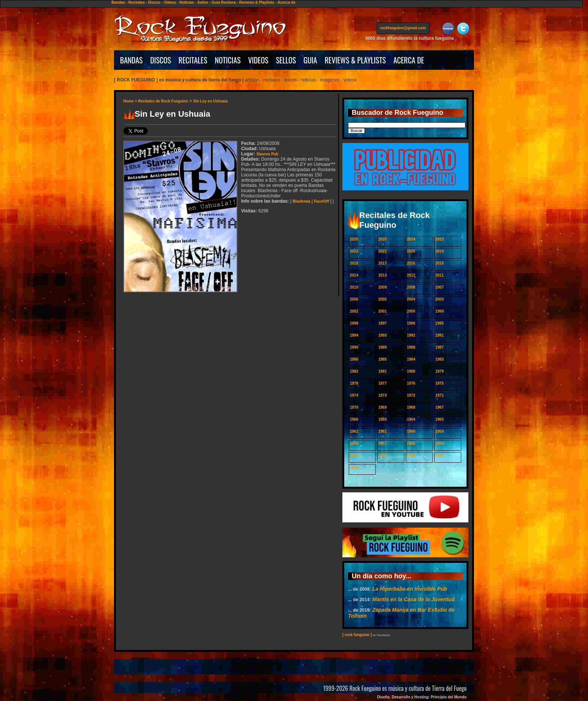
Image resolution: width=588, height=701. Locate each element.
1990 (354, 347)
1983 (439, 359)
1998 (354, 323)
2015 (439, 263)
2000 (411, 311)
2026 (354, 239)
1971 (439, 395)
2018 (354, 263)
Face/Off (321, 201)
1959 (439, 431)
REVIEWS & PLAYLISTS (355, 60)
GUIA (310, 60)
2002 (354, 311)
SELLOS (286, 60)
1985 (382, 359)
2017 (382, 263)
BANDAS (131, 60)
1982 (354, 371)
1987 (439, 347)
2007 (439, 287)
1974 (354, 395)
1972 (411, 395)
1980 (411, 371)
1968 (411, 407)
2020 (411, 251)
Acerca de (286, 2)
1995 (439, 323)
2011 (439, 275)
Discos (154, 2)
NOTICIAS (228, 60)
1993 (382, 335)
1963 (439, 419)
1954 (354, 455)
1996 (411, 323)
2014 (354, 275)
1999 (439, 311)
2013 (382, 275)
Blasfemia (301, 201)
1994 (354, 335)
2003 (439, 299)
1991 (439, 335)
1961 (382, 431)
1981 (382, 371)
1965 (382, 419)
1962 (354, 431)
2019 (439, 251)
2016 (411, 263)
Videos (170, 2)
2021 (382, 251)
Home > (131, 101)
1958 (354, 443)
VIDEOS (258, 60)
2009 (382, 287)
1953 (382, 455)
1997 (382, 323)
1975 (439, 383)
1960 (411, 431)
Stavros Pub (267, 154)
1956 (411, 443)
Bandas (118, 2)
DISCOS (161, 60)
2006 (354, 299)
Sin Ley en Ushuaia (210, 101)
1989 (382, 347)
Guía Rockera (223, 2)
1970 (354, 407)
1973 (382, 395)
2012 (411, 275)
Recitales (136, 2)
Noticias (187, 2)
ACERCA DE (409, 60)
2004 (411, 299)
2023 (439, 239)
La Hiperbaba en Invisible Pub (410, 589)
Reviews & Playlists (257, 2)
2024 (411, 239)
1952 (411, 455)
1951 (439, 455)
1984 (411, 359)
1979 (439, 371)
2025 (382, 239)
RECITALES (193, 60)
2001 (382, 311)
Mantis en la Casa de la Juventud (413, 599)
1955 (439, 443)
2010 (354, 287)
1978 (354, 383)
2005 (382, 299)
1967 (439, 407)
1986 (354, 359)
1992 (411, 335)
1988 (411, 347)
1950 (354, 467)
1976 (411, 383)
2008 (411, 287)
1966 (354, 419)
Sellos (203, 2)
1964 (411, 419)
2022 (354, 251)
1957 (382, 443)
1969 (382, 407)
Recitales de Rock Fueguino (163, 101)
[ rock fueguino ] (357, 635)
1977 (382, 383)
